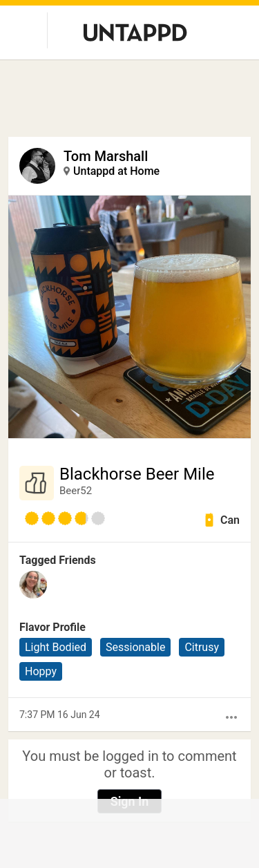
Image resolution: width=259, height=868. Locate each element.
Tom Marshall (106, 156)
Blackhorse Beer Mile (137, 474)
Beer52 (76, 491)
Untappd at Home (116, 171)
